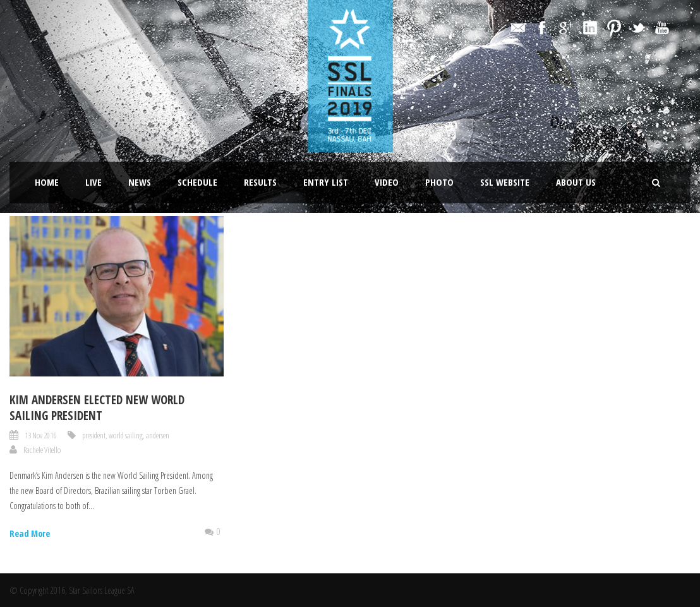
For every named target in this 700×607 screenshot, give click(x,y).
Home (47, 182)
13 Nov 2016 (40, 435)
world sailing (126, 435)
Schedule (197, 182)
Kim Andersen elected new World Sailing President (97, 408)
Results (260, 182)
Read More (30, 533)
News (140, 182)
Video (387, 182)
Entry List (326, 182)
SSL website (505, 182)
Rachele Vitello (42, 450)
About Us (576, 182)
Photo (439, 182)
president (94, 435)
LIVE (94, 182)
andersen (158, 435)
